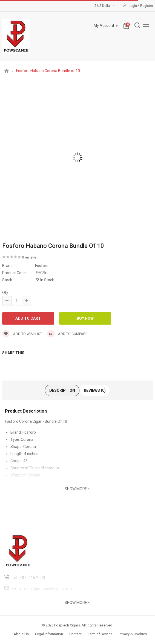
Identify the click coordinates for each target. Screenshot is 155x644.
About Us (21, 634)
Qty (5, 293)
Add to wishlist (22, 334)
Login (133, 6)
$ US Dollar (105, 6)
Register (147, 6)
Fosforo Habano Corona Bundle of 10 (48, 71)
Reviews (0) (95, 390)
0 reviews (29, 257)
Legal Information (49, 634)
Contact (75, 634)
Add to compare (67, 334)
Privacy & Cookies (133, 634)
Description (62, 390)
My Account (106, 25)
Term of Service (100, 634)
